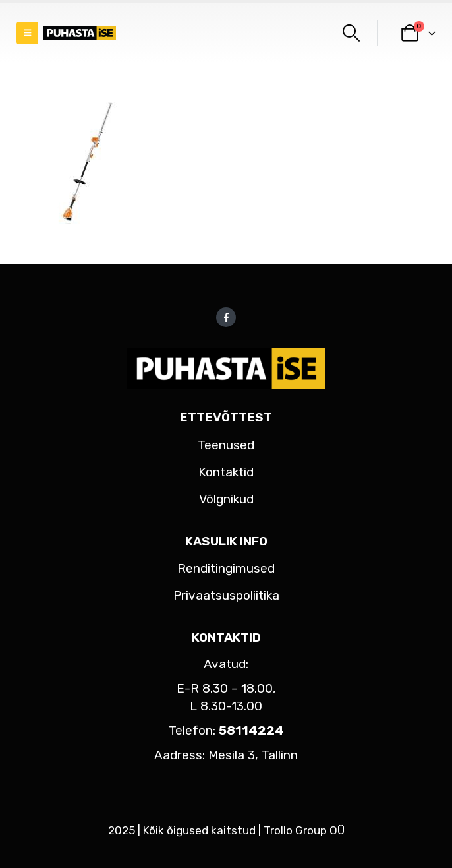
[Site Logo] (80, 33)
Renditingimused (226, 568)
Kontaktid (226, 472)
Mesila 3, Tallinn (253, 755)
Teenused (226, 445)
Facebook (226, 317)
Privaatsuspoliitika (226, 595)
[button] (27, 33)
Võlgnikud (226, 499)
